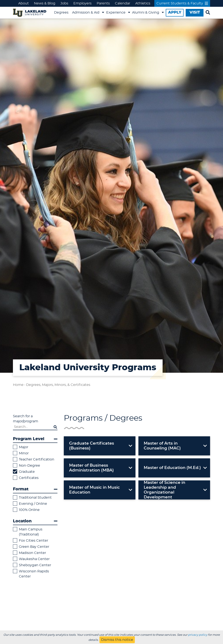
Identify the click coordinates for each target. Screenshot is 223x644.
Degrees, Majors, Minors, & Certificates (58, 385)
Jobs (64, 3)
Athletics (143, 3)
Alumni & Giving (146, 13)
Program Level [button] (35, 439)
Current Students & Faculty (182, 3)
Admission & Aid (86, 13)
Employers (82, 3)
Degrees (61, 13)
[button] (100, 446)
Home (18, 385)
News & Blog (45, 3)
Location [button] (35, 521)
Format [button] (35, 489)
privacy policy (198, 635)
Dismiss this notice (117, 640)
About (24, 3)
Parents (103, 3)
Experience (116, 13)
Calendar (123, 3)
